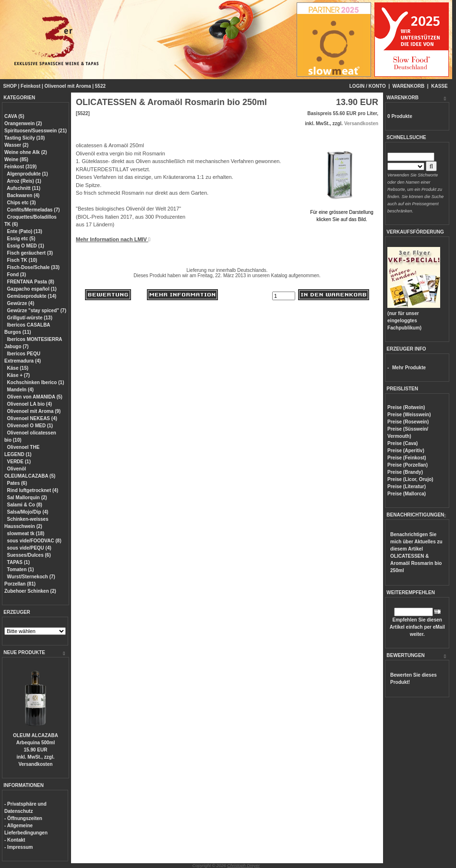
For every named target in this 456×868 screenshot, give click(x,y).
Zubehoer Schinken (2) (30, 591)
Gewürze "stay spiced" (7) (37, 311)
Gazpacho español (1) (32, 289)
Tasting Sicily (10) (24, 138)
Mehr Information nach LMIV (113, 239)
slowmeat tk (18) (26, 534)
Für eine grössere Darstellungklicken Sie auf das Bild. (342, 212)
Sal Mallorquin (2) (27, 498)
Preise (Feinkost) (407, 458)
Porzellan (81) (20, 584)
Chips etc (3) (22, 203)
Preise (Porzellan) (408, 465)
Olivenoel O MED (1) (30, 426)
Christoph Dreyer (243, 866)
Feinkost (30, 86)
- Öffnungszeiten (23, 818)
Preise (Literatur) (407, 487)
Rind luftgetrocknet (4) (33, 490)
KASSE (439, 86)
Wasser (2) (16, 145)
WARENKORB (409, 86)
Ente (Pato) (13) (25, 231)
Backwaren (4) (24, 195)
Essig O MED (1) (26, 246)
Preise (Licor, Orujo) (410, 479)
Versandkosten (35, 764)
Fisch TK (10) (22, 260)
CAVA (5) (14, 116)
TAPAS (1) (18, 562)
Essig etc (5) (21, 239)
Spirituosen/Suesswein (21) (36, 131)
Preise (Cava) (402, 443)
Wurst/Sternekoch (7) (31, 577)
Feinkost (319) (20, 167)
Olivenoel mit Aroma (68, 86)
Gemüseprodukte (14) (32, 296)
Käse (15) (18, 368)
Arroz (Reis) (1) (24, 181)
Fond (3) (17, 275)
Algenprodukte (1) (27, 174)
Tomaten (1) (21, 569)
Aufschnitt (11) (24, 188)
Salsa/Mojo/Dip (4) (28, 512)
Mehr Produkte (409, 368)
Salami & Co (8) (25, 505)
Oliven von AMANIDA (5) (35, 397)
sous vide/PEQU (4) (29, 548)
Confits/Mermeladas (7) (34, 210)
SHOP (10, 86)
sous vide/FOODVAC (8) (34, 541)
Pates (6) (17, 483)
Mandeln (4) (21, 390)
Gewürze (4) (21, 303)
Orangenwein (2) (23, 123)
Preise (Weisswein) (409, 415)
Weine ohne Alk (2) (26, 152)
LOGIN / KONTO (368, 86)
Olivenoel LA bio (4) (30, 404)
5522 (100, 86)
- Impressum (18, 847)
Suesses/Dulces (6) (29, 555)
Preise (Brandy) (405, 472)
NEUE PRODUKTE (24, 652)
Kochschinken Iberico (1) (36, 382)
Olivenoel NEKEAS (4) (32, 418)
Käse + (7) (19, 375)
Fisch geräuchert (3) (30, 253)
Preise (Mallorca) (407, 494)
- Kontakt (15, 840)
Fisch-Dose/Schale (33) (33, 267)
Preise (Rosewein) (408, 422)
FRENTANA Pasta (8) (31, 282)
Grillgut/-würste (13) (30, 318)
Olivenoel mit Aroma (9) (34, 411)
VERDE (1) (19, 462)
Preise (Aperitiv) (406, 451)
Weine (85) (16, 159)
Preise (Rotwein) (406, 407)
